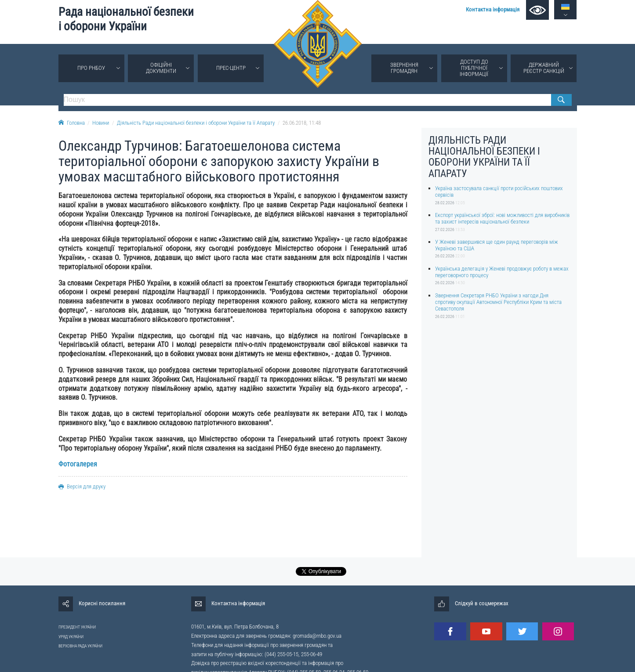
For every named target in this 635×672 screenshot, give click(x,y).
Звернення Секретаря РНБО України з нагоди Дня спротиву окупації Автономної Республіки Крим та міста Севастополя (498, 302)
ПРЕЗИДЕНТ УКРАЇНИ (77, 627)
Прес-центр (231, 68)
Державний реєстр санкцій (544, 68)
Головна (72, 123)
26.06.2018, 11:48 (302, 123)
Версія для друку (82, 486)
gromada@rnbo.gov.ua (317, 636)
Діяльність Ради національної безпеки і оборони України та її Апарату (196, 123)
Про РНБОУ (91, 68)
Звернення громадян (404, 68)
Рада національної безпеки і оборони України (126, 19)
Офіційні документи (161, 68)
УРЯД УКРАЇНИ (71, 637)
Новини (101, 123)
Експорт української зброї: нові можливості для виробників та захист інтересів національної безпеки (502, 218)
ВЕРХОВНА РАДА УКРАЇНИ (80, 646)
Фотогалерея (78, 464)
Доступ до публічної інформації (474, 68)
